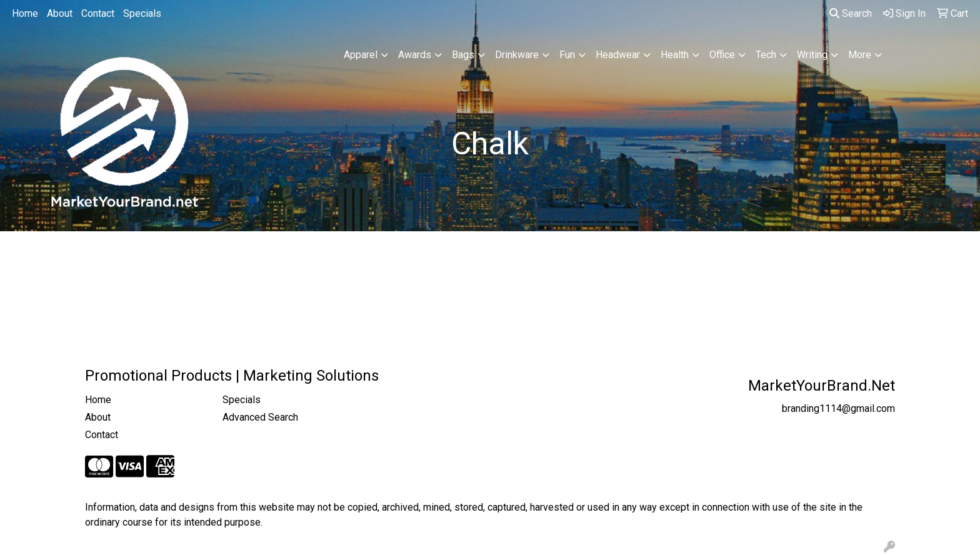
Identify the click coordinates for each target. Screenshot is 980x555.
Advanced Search (260, 417)
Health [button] (675, 55)
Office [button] (722, 55)
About (60, 13)
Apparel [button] (361, 55)
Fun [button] (567, 55)
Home (25, 13)
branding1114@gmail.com (838, 408)
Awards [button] (415, 55)
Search (851, 13)
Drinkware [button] (517, 55)
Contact (98, 13)
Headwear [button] (618, 55)
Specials (142, 13)
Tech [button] (766, 55)
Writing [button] (812, 55)
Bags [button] (463, 55)
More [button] (860, 55)
